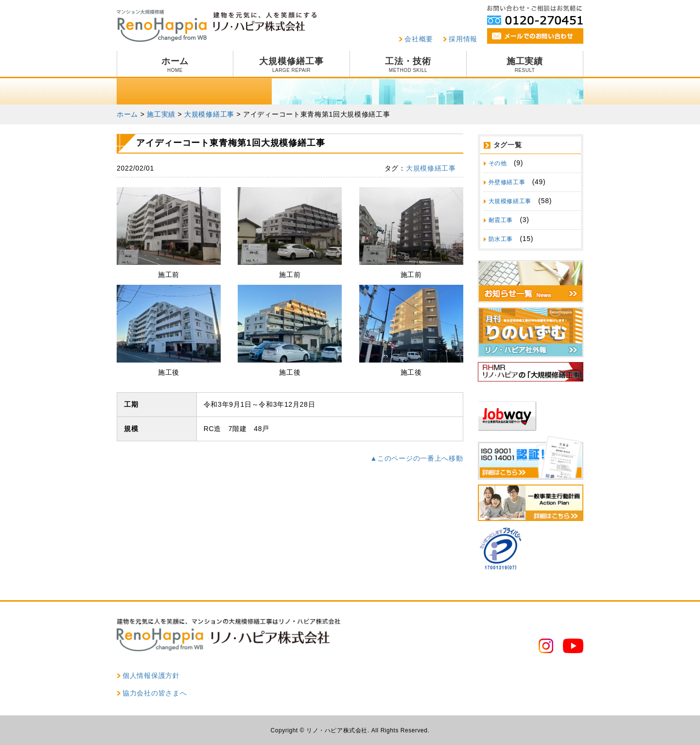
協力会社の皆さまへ (155, 693)
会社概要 (419, 39)
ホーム (175, 65)
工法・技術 (408, 65)
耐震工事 (501, 220)
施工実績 (525, 65)
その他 (498, 163)
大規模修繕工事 (291, 65)
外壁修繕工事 (507, 182)
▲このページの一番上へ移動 (417, 458)
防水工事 (501, 239)
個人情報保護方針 (151, 676)
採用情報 (463, 39)
